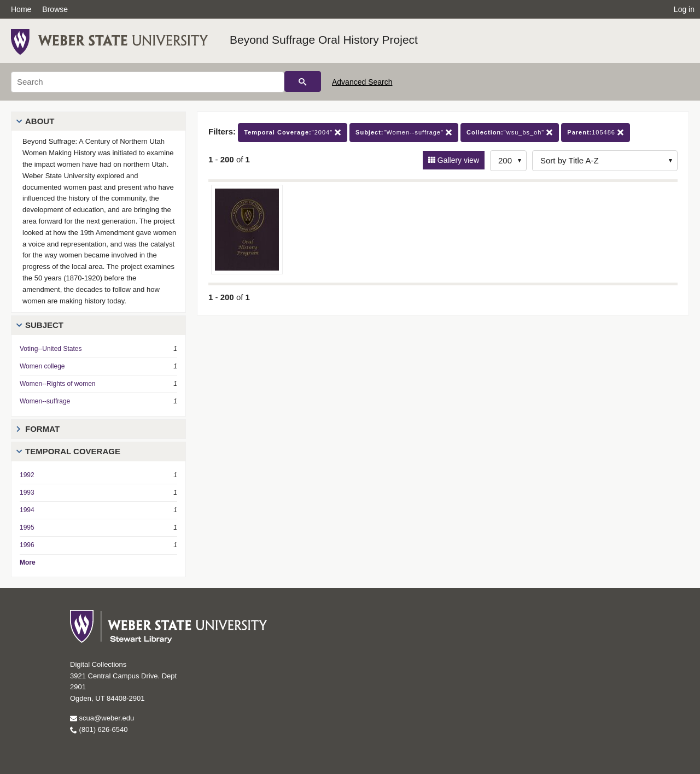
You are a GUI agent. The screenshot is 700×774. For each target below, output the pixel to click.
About (40, 121)
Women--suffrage (45, 401)
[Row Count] (508, 161)
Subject (44, 325)
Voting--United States (51, 349)
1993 (27, 492)
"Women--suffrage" (404, 133)
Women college (42, 366)
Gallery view (457, 160)
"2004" (293, 133)
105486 (596, 133)
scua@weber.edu (102, 718)
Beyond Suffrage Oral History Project (324, 40)
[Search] (148, 82)
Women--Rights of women (58, 384)
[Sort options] (605, 161)
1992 (27, 475)
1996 (27, 545)
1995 (27, 527)
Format (42, 429)
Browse (55, 9)
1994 (27, 510)
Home (21, 9)
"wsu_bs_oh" (510, 133)
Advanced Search (362, 82)
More (28, 562)
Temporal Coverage (73, 451)
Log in (684, 9)
